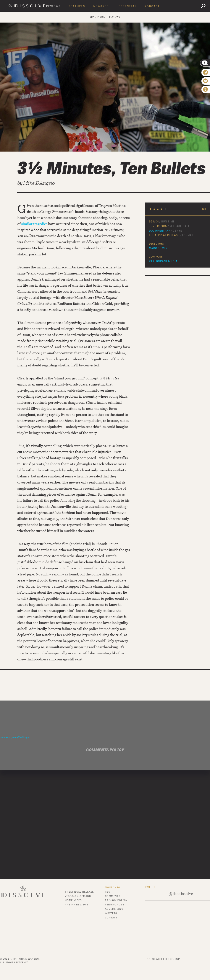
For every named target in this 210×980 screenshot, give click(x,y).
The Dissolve (27, 6)
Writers (111, 913)
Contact (111, 918)
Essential (128, 6)
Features (77, 6)
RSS (107, 892)
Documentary (160, 231)
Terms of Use (115, 905)
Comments (113, 896)
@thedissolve (181, 894)
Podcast (152, 6)
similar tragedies (34, 224)
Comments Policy (105, 750)
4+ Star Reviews (77, 905)
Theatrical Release (79, 892)
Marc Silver (158, 248)
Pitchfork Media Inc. (25, 959)
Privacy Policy (116, 900)
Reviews (53, 6)
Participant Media (163, 261)
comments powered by (15, 737)
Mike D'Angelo (39, 183)
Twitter (111, 930)
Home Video (73, 900)
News (69, 920)
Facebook (112, 925)
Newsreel (102, 6)
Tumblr (111, 934)
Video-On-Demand (78, 896)
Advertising (114, 909)
